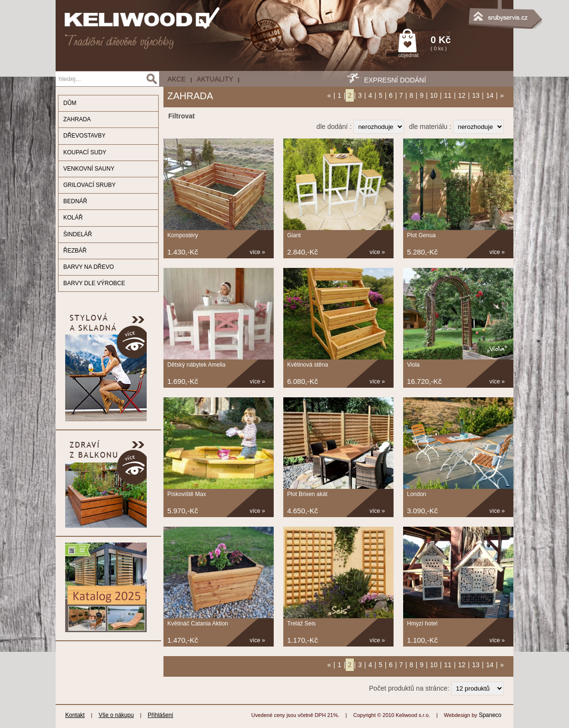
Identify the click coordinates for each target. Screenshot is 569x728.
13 (476, 95)
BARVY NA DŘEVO (89, 267)
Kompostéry (183, 235)
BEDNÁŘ (75, 201)
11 (448, 95)
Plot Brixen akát (307, 494)
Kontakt (75, 715)
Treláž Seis (302, 624)
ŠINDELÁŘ (78, 234)
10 (434, 95)
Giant (294, 235)
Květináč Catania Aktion (198, 624)
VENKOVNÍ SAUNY (89, 169)
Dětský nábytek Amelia (196, 365)
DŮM (70, 103)
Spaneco (490, 715)
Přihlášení (160, 715)
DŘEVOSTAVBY (84, 136)
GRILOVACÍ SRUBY (89, 185)
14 (490, 95)
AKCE (176, 79)
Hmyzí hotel (422, 624)
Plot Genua (421, 235)
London (417, 494)
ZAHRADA (77, 119)
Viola (413, 365)
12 (462, 95)
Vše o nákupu (116, 715)
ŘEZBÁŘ (75, 251)
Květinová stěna (308, 365)
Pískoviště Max (187, 494)
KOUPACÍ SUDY (85, 152)
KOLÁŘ (73, 218)
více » (257, 252)
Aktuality (215, 79)
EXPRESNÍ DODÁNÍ (395, 80)
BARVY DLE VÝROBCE (94, 283)
